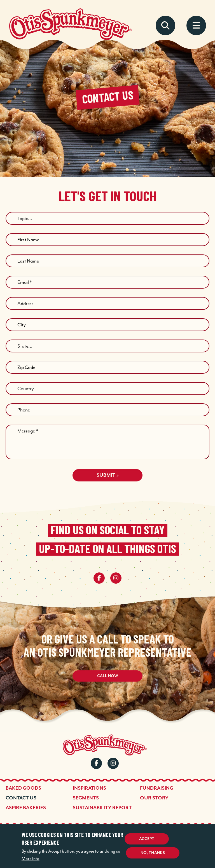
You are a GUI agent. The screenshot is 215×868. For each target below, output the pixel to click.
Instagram (113, 763)
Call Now (108, 676)
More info (31, 858)
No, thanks (153, 853)
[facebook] (99, 578)
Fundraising (157, 788)
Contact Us (21, 798)
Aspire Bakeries (26, 808)
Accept (147, 839)
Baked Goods (23, 788)
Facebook (96, 763)
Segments (86, 798)
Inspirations (89, 788)
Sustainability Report (102, 808)
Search (165, 25)
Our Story (154, 798)
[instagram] (116, 578)
